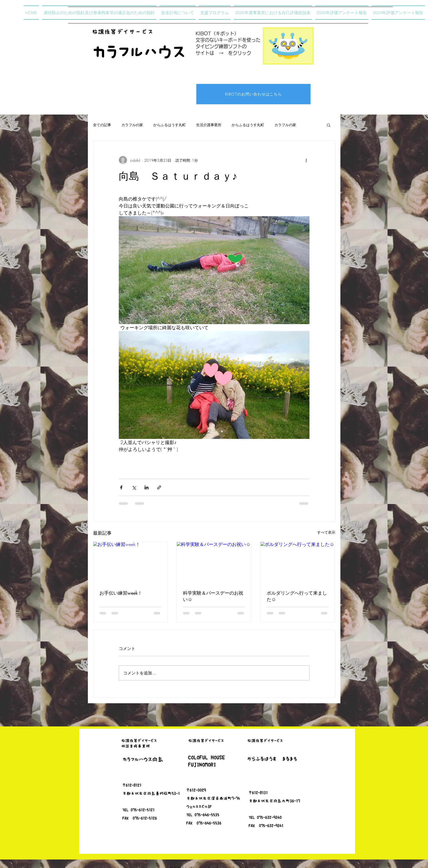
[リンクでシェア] (159, 487)
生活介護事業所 (209, 125)
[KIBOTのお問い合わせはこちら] (253, 94)
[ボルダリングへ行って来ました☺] (298, 563)
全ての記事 (102, 125)
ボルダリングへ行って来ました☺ (297, 596)
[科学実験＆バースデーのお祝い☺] (214, 563)
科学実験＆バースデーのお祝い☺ (213, 596)
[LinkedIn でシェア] (146, 487)
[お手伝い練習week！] (131, 563)
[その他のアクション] (306, 160)
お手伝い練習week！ (121, 593)
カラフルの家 (132, 125)
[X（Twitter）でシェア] (134, 487)
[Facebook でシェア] (121, 487)
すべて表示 (326, 532)
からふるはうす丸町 (170, 125)
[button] (329, 125)
